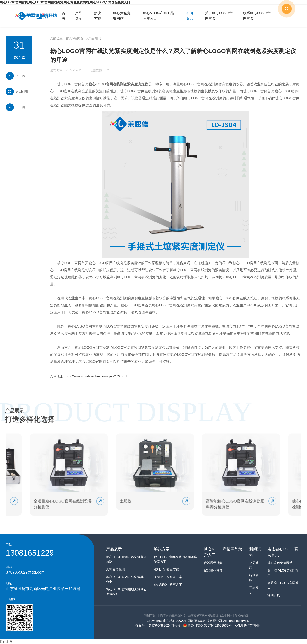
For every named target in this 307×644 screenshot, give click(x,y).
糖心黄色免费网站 (122, 16)
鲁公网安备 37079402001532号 (207, 626)
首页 (64, 16)
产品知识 (95, 38)
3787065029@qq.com (25, 572)
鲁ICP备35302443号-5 (164, 626)
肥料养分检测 (116, 569)
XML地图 (241, 626)
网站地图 (6, 642)
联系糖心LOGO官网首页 (257, 16)
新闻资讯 (190, 16)
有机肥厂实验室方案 (168, 577)
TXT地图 (254, 626)
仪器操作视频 (213, 571)
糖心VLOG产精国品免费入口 (158, 16)
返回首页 (274, 595)
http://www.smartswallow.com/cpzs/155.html (96, 376)
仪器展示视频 (213, 563)
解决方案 (98, 16)
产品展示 (79, 16)
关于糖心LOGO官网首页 (219, 16)
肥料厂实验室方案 (166, 569)
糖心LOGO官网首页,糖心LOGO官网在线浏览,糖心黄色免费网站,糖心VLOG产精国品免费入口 (65, 2)
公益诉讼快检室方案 (168, 585)
